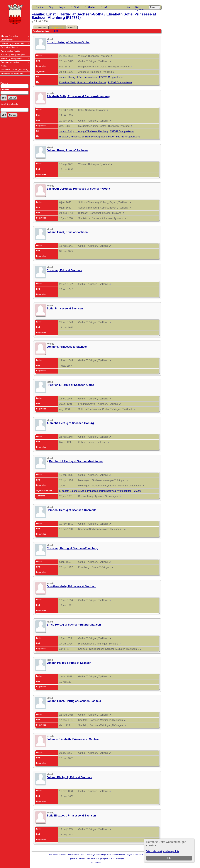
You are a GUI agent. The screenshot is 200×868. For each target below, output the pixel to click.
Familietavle (41, 28)
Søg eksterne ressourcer (12, 73)
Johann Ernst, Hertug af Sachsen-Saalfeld (74, 701)
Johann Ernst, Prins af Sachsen (67, 150)
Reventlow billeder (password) (14, 70)
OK (169, 858)
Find (76, 7)
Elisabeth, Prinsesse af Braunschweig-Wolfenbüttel (87, 137)
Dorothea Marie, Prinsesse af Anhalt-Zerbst (83, 83)
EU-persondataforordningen (112, 858)
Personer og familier (10, 62)
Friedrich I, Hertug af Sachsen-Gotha (70, 385)
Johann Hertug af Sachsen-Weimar (78, 77)
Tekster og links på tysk (11, 58)
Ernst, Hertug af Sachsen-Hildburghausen (74, 625)
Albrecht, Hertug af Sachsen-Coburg (70, 423)
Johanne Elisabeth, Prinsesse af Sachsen (74, 739)
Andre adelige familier (11, 51)
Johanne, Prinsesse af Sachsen (67, 347)
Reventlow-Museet (9, 47)
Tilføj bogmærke (139, 8)
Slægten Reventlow (10, 36)
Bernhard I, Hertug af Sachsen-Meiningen (76, 461)
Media (4, 66)
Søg (51, 7)
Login (62, 7)
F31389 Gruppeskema (122, 131)
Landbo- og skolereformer (13, 43)
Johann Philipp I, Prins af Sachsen (69, 663)
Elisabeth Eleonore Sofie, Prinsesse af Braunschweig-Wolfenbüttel (95, 491)
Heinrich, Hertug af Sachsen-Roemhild (72, 510)
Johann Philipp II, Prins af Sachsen (69, 777)
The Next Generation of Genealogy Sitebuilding (86, 855)
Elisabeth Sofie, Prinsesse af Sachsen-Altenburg (78, 96)
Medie (91, 7)
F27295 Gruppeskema (111, 77)
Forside (40, 7)
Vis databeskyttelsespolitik (163, 851)
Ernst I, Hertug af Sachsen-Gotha (68, 42)
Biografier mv (7, 40)
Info (106, 7)
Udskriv (127, 7)
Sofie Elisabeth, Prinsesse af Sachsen (71, 816)
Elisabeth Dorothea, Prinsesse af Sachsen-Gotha (78, 189)
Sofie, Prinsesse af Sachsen (65, 309)
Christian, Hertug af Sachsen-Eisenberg (72, 548)
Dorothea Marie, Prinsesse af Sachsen (71, 586)
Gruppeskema (57, 28)
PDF (56, 31)
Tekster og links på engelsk (13, 55)
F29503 (137, 491)
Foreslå (72, 28)
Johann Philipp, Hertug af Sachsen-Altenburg (84, 131)
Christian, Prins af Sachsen (64, 270)
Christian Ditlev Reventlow (89, 858)
